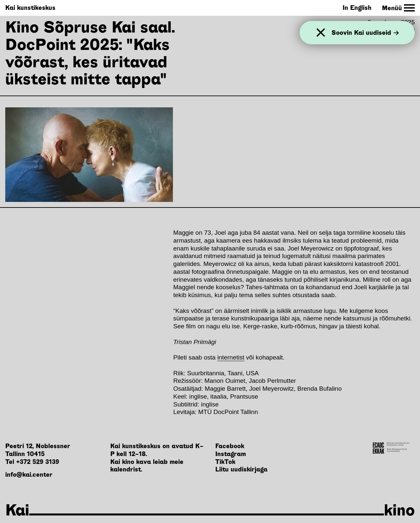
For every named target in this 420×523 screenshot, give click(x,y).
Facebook (230, 446)
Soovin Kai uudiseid (365, 33)
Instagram (231, 454)
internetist (231, 357)
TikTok (225, 462)
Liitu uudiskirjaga (241, 469)
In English (357, 8)
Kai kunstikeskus (30, 8)
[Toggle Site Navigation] (398, 8)
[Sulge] (321, 33)
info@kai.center (29, 475)
